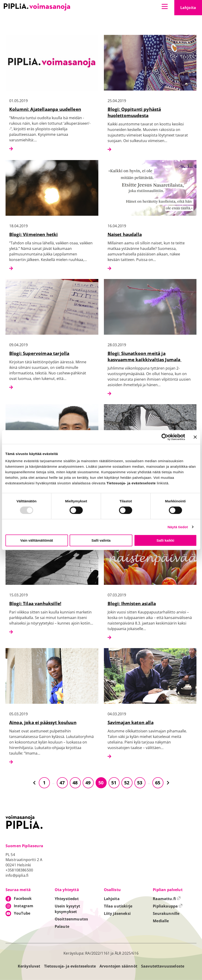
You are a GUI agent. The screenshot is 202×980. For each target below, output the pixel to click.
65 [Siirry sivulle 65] (158, 783)
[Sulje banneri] (195, 437)
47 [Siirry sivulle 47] (62, 783)
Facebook (23, 898)
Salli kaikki (165, 540)
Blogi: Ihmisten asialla (132, 603)
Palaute (62, 926)
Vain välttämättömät (37, 540)
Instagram (24, 906)
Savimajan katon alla (131, 722)
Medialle (161, 921)
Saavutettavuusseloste (163, 966)
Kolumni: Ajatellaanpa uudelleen (45, 109)
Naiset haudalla (125, 234)
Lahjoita (191, 9)
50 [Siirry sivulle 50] (101, 783)
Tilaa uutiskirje (118, 906)
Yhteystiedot (67, 899)
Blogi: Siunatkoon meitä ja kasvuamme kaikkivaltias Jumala (145, 356)
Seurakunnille (166, 913)
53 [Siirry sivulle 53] (140, 783)
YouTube (22, 913)
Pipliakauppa (168, 906)
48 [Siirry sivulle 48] (75, 783)
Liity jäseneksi (117, 913)
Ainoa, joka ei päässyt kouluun (43, 722)
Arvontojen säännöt (118, 966)
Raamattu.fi (167, 899)
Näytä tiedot (178, 527)
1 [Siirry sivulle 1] (44, 783)
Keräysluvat (29, 966)
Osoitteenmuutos (71, 919)
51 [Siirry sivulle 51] (114, 783)
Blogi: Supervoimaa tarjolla (39, 353)
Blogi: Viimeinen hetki (34, 234)
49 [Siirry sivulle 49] (88, 783)
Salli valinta (101, 540)
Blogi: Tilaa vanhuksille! (35, 603)
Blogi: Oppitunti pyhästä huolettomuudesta (134, 112)
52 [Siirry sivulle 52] (127, 783)
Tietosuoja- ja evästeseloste (70, 966)
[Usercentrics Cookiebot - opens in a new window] (165, 437)
